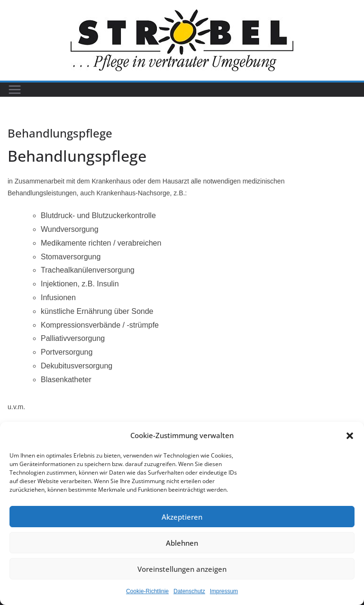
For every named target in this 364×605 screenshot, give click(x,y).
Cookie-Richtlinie (147, 591)
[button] (350, 436)
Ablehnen (182, 543)
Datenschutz (189, 591)
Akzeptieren (182, 517)
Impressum (224, 591)
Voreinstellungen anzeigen (182, 569)
